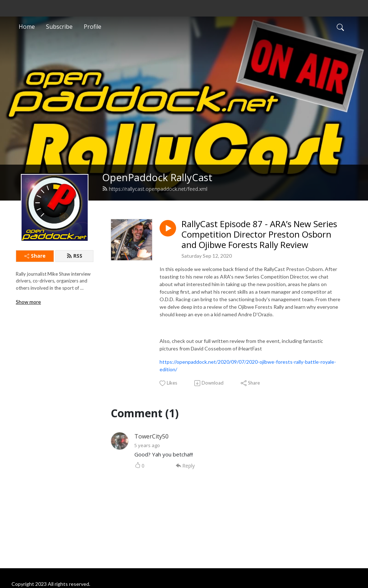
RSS (74, 256)
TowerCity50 (151, 436)
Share (35, 256)
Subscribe (59, 27)
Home (27, 27)
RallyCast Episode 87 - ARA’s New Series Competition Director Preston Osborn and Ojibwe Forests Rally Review (259, 234)
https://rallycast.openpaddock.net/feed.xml (155, 189)
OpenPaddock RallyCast (157, 177)
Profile (93, 27)
